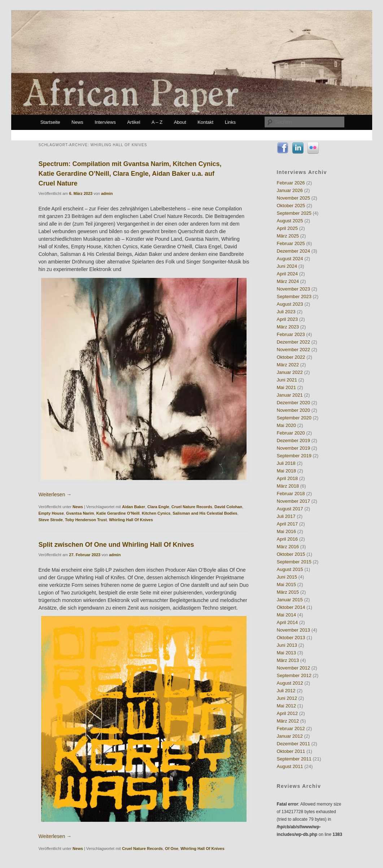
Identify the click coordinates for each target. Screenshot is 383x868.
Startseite (50, 122)
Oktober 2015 (291, 554)
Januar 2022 (290, 372)
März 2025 (288, 236)
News (77, 122)
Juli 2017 (286, 516)
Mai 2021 (286, 387)
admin (107, 193)
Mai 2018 (286, 471)
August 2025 (290, 221)
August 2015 (290, 569)
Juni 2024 (287, 266)
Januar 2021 (290, 395)
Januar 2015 (290, 600)
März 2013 (288, 660)
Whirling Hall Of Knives (131, 520)
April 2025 (288, 228)
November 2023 (294, 289)
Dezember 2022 (294, 342)
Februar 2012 (291, 729)
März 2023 (288, 327)
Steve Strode (51, 520)
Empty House (51, 513)
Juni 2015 (287, 577)
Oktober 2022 (291, 357)
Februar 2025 (291, 243)
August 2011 (290, 766)
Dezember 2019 (294, 440)
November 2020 (294, 410)
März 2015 (288, 592)
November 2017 (294, 501)
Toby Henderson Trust (86, 520)
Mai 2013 (286, 653)
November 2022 (294, 350)
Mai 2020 (286, 425)
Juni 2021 (287, 380)
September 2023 (294, 296)
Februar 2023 (291, 334)
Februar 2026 (291, 183)
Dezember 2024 (294, 251)
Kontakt (205, 122)
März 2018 (288, 486)
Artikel (134, 122)
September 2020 (294, 418)
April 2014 (288, 622)
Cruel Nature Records (192, 507)
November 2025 (294, 198)
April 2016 (288, 539)
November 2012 (294, 668)
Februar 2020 (291, 433)
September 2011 (294, 759)
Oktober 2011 (291, 751)
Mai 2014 (286, 615)
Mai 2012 (286, 706)
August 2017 (290, 509)
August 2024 (290, 259)
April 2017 (288, 524)
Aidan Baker (134, 507)
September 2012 (294, 675)
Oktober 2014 (291, 607)
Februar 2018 (291, 494)
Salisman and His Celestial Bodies (205, 513)
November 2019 (294, 448)
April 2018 (288, 478)
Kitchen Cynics (156, 513)
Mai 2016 (286, 531)
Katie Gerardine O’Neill (118, 513)
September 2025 (294, 213)
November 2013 (294, 630)
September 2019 (294, 456)
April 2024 (288, 274)
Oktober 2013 (291, 638)
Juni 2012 (287, 698)
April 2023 (288, 319)
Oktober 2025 (291, 206)
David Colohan (228, 507)
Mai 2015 (286, 585)
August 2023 (290, 304)
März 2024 (288, 281)
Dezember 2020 (294, 403)
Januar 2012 (290, 736)
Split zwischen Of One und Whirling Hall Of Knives (116, 545)
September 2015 (294, 562)
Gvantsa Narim (80, 513)
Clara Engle (158, 507)
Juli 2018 (286, 463)
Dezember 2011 (294, 744)
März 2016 (288, 547)
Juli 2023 (286, 312)
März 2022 (288, 365)
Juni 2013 (287, 645)
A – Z (157, 122)
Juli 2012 (286, 691)
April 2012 (288, 713)
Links (230, 122)
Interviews (105, 122)
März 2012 (288, 721)
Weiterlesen (55, 494)
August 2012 (290, 683)
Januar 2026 (290, 190)
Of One (172, 849)
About (180, 122)
